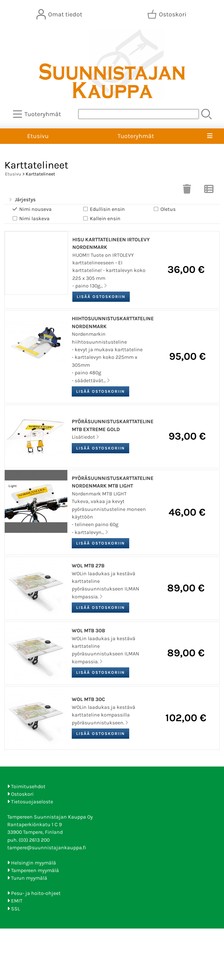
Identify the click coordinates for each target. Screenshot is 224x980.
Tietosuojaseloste (32, 802)
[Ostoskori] (167, 14)
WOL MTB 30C (88, 699)
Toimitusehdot (28, 786)
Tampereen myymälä (35, 870)
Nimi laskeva (30, 219)
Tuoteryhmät (136, 136)
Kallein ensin (101, 219)
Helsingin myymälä (34, 863)
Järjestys (22, 200)
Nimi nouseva (32, 209)
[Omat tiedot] (60, 14)
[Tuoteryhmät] (37, 114)
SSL (15, 909)
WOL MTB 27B (88, 566)
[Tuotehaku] (139, 114)
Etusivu (38, 136)
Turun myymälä (29, 878)
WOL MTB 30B (88, 631)
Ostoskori (22, 794)
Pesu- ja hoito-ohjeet (36, 893)
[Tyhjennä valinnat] (187, 191)
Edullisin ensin (103, 209)
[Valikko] (210, 136)
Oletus (164, 209)
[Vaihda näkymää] (209, 191)
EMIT (17, 901)
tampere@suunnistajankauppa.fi (47, 848)
